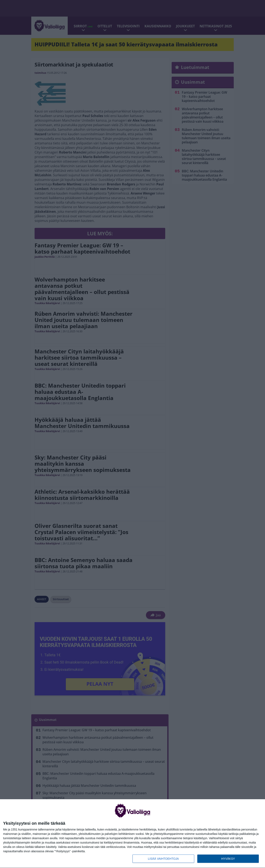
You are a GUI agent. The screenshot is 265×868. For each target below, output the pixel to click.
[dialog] (132, 834)
